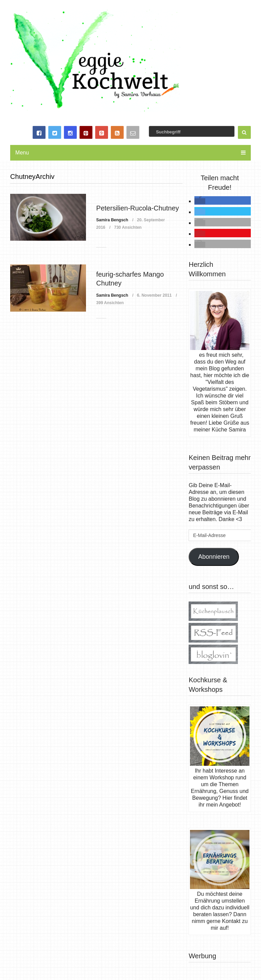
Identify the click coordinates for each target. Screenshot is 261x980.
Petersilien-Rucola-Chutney (137, 208)
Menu (22, 153)
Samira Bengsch (112, 220)
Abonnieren (214, 557)
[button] (200, 201)
